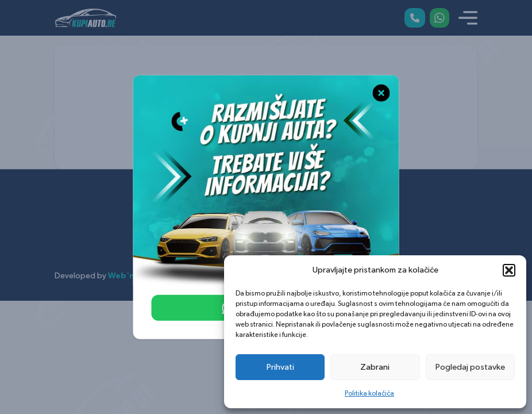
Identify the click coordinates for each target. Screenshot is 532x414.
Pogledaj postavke (470, 367)
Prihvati (280, 367)
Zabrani (375, 367)
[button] (509, 270)
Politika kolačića (369, 393)
